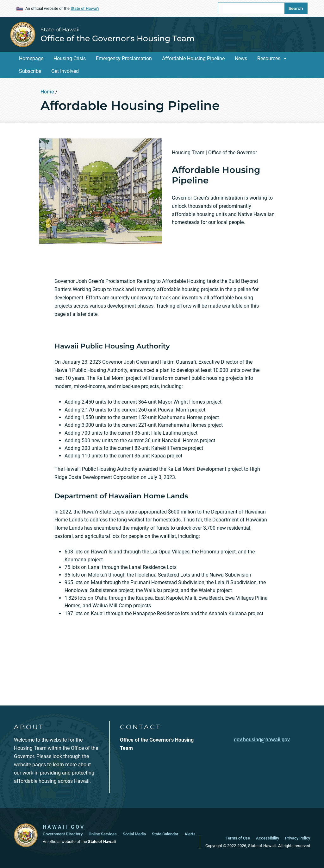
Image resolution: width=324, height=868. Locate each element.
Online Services (103, 834)
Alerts (190, 834)
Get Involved (65, 71)
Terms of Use (238, 838)
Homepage (31, 58)
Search (296, 8)
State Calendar (165, 834)
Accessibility (268, 838)
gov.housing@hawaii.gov (262, 740)
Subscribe (30, 71)
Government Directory (63, 834)
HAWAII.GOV (64, 827)
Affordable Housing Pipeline (193, 58)
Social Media (134, 834)
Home (47, 92)
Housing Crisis (70, 58)
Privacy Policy (298, 838)
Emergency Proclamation (124, 58)
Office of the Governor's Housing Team (118, 38)
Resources (269, 58)
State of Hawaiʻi (85, 8)
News (241, 58)
